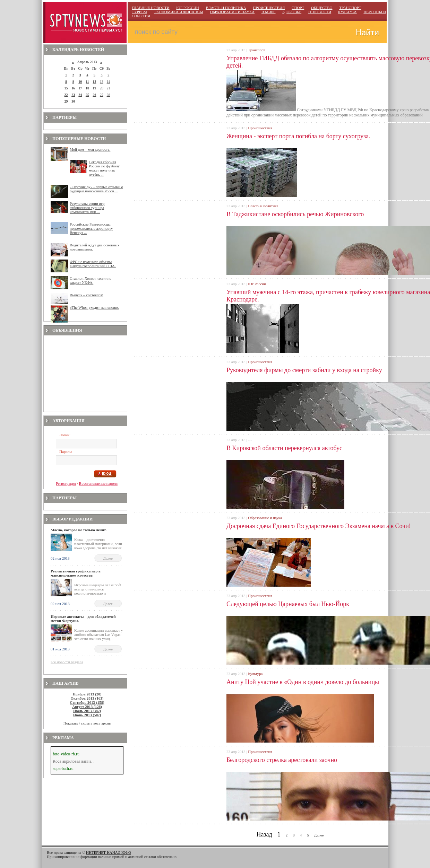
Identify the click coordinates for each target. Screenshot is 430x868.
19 (94, 88)
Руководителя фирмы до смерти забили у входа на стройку (304, 370)
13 (102, 82)
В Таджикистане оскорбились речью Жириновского (295, 214)
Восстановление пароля (98, 483)
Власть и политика (263, 206)
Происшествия (260, 128)
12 (94, 82)
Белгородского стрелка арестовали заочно (282, 760)
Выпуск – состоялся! (87, 295)
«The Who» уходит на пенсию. (94, 307)
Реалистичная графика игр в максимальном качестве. (76, 573)
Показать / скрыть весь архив (87, 723)
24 (80, 95)
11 (87, 82)
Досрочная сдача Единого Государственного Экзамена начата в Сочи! (319, 526)
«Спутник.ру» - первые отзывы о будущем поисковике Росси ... (96, 189)
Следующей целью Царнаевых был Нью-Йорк (288, 604)
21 (109, 88)
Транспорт (256, 50)
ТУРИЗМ (139, 12)
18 (87, 88)
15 (66, 88)
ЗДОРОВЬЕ (292, 12)
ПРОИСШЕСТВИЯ (269, 8)
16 (73, 88)
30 (73, 101)
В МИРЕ (269, 12)
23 (73, 95)
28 (109, 95)
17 (80, 88)
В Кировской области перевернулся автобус (284, 448)
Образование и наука (265, 518)
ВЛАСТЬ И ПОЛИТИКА (226, 8)
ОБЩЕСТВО (322, 8)
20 (102, 88)
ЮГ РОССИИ (187, 8)
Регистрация (66, 483)
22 (66, 95)
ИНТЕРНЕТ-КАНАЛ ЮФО (109, 852)
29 (66, 101)
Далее (108, 558)
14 (109, 82)
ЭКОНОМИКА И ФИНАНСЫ (179, 12)
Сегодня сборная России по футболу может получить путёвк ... (104, 168)
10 (80, 82)
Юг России (257, 284)
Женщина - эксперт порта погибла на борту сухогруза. (298, 136)
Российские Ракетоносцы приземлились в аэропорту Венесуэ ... (91, 228)
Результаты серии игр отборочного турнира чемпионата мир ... (87, 208)
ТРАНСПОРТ (350, 8)
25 (87, 95)
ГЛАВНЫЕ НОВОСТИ (151, 8)
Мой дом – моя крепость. (90, 149)
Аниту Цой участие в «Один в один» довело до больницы (303, 682)
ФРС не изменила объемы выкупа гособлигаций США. (93, 264)
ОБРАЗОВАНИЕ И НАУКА (232, 12)
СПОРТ (298, 8)
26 (94, 95)
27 (102, 95)
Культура (255, 674)
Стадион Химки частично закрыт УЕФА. (91, 280)
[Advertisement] (85, 374)
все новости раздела (67, 662)
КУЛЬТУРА (347, 12)
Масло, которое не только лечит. (79, 530)
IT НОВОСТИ (320, 12)
